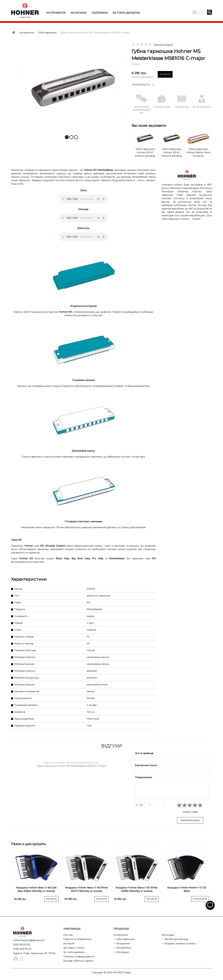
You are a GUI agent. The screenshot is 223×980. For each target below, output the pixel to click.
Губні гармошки (47, 33)
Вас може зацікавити (149, 126)
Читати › (197, 219)
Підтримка (100, 13)
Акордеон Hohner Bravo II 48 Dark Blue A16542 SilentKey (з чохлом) (36, 889)
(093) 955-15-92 (22, 945)
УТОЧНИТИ (200, 899)
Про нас (68, 935)
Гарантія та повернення (77, 939)
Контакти (69, 944)
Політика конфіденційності (79, 957)
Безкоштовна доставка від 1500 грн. (142, 110)
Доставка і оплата (74, 948)
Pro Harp (98, 558)
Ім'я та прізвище (144, 753)
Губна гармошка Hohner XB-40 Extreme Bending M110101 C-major (145, 153)
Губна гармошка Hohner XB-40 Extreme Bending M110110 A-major (171, 153)
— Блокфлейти (122, 948)
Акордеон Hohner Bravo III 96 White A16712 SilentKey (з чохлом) (86, 889)
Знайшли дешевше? (143, 77)
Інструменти (56, 13)
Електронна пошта (146, 765)
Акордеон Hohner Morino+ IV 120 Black (187, 889)
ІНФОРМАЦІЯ (72, 929)
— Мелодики (121, 952)
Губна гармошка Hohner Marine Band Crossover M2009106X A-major (198, 153)
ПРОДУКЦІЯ (121, 929)
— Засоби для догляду (175, 939)
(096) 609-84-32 (22, 949)
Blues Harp (63, 558)
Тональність (141, 85)
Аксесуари (79, 13)
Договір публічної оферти (78, 961)
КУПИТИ (165, 74)
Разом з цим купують (28, 844)
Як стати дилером (126, 13)
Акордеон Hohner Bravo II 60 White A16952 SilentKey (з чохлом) (137, 889)
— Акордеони (122, 944)
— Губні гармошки (124, 939)
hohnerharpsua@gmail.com (29, 940)
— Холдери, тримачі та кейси (179, 944)
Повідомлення (143, 777)
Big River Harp (81, 558)
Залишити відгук (163, 45)
